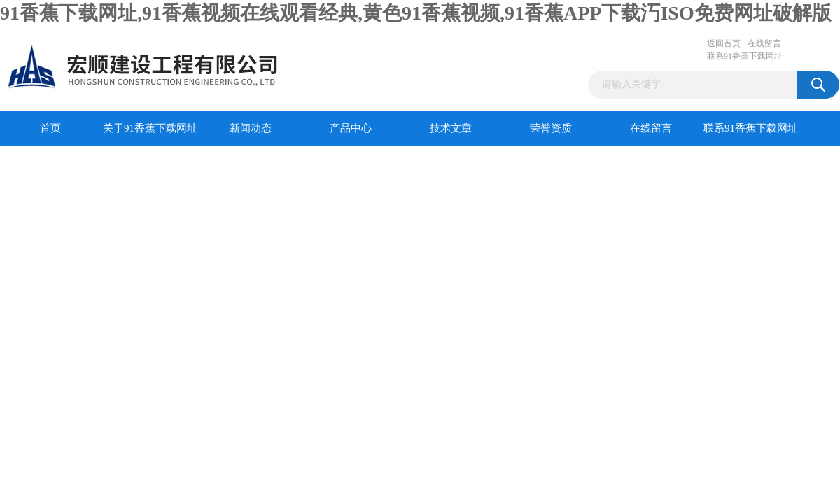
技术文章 (451, 128)
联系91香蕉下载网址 (745, 56)
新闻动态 (251, 128)
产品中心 (351, 128)
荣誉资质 (551, 128)
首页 (50, 128)
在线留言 (764, 43)
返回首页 (724, 43)
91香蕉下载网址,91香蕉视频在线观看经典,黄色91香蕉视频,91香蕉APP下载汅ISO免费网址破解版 (416, 13)
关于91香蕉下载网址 (150, 128)
